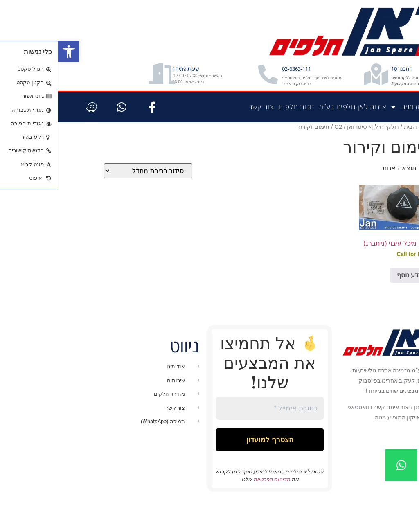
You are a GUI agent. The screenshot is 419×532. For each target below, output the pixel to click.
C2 (280, 147)
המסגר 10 (366, 79)
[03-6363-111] (219, 82)
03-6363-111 (257, 76)
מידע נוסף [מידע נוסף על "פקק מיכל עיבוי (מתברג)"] (353, 295)
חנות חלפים (238, 127)
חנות (378, 127)
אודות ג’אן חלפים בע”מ (295, 127)
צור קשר (203, 127)
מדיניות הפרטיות (213, 503)
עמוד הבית (359, 147)
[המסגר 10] (330, 85)
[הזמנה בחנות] (90, 191)
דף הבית (402, 127)
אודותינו (349, 127)
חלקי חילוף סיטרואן (315, 147)
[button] (11, 52)
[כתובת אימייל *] (212, 429)
